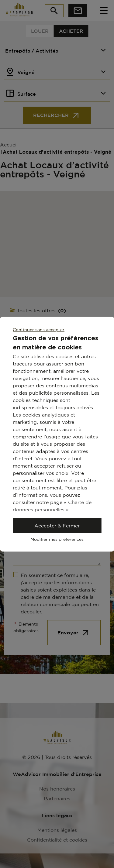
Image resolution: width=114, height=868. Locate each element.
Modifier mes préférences (57, 539)
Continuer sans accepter (39, 329)
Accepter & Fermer (57, 525)
